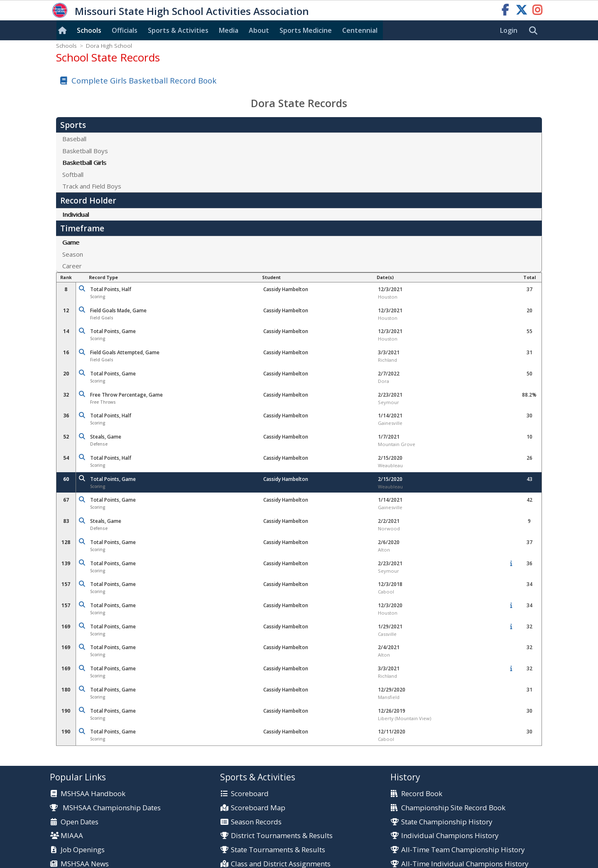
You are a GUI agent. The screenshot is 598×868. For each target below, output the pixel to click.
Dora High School (109, 46)
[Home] (64, 30)
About (259, 30)
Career (72, 266)
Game (71, 242)
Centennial (360, 30)
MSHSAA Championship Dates (105, 808)
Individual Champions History (450, 836)
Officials (125, 30)
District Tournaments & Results (282, 836)
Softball (73, 174)
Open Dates (80, 822)
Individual (76, 214)
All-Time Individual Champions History (465, 864)
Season (73, 254)
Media (229, 30)
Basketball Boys (85, 151)
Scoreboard (250, 794)
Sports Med (306, 30)
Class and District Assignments (281, 864)
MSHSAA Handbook (93, 794)
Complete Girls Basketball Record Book (144, 80)
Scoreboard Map (258, 808)
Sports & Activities (178, 30)
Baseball (74, 139)
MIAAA (72, 836)
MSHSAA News (85, 864)
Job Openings (83, 850)
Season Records (256, 822)
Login (509, 30)
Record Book (422, 794)
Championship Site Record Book (453, 808)
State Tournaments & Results (278, 850)
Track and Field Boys (92, 186)
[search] (535, 31)
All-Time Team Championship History (463, 850)
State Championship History (447, 822)
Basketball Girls (84, 162)
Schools (89, 30)
